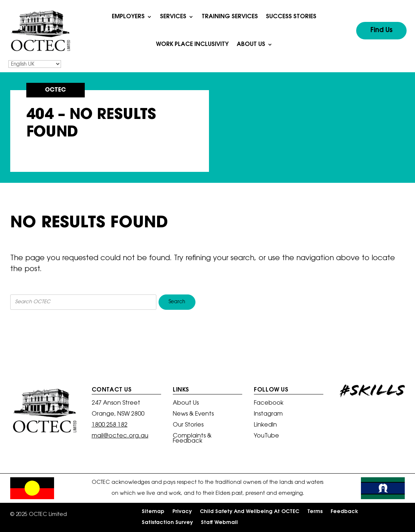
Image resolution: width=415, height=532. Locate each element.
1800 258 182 (110, 425)
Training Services (230, 17)
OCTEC (55, 90)
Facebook (269, 403)
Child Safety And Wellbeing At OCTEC (250, 512)
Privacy (182, 512)
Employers (128, 17)
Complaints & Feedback (192, 439)
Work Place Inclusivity (192, 45)
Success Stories (291, 17)
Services (173, 17)
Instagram (268, 414)
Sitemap (153, 512)
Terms (315, 512)
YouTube (266, 436)
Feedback (344, 512)
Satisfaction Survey (167, 523)
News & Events (193, 414)
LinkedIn (265, 425)
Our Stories (188, 425)
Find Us (382, 31)
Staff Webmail (219, 523)
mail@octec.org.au (120, 436)
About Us (251, 45)
